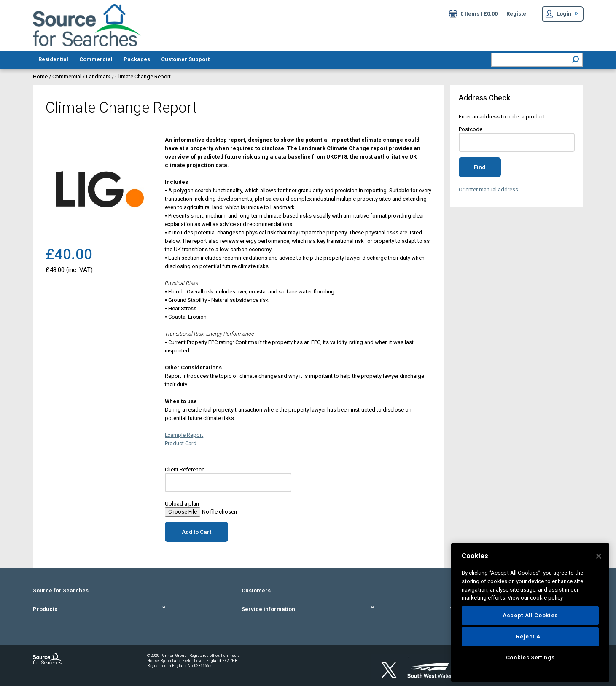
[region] (530, 613)
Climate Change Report (143, 77)
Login (558, 15)
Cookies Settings (530, 658)
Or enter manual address (488, 190)
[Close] (599, 556)
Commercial (96, 59)
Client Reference (185, 469)
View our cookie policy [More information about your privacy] (535, 598)
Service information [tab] (308, 609)
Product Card (181, 443)
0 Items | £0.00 (473, 15)
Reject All (530, 636)
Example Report (184, 435)
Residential (53, 59)
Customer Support (185, 59)
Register (518, 14)
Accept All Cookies (530, 615)
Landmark (98, 77)
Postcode (471, 129)
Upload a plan (182, 504)
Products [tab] (100, 609)
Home (41, 77)
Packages (137, 59)
